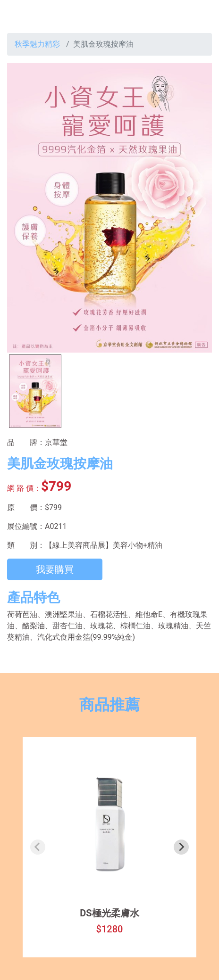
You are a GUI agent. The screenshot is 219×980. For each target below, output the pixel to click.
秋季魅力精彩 (37, 44)
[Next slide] (181, 847)
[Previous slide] (38, 847)
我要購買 (55, 569)
